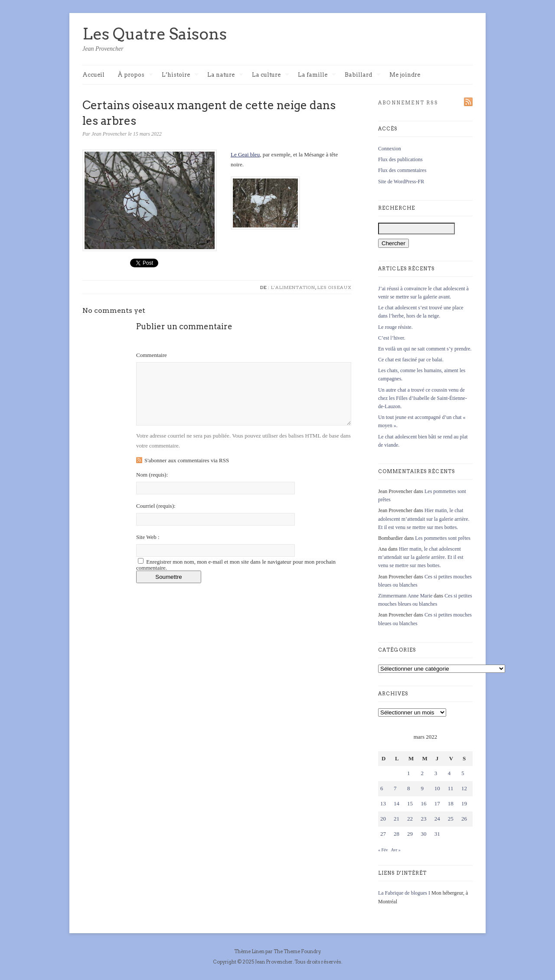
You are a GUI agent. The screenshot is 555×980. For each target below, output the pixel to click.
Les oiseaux (334, 287)
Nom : (152, 475)
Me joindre (405, 75)
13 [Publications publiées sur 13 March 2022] (383, 803)
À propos (135, 75)
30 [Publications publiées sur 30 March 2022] (423, 834)
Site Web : (148, 537)
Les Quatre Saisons (155, 34)
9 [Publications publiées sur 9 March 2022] (422, 788)
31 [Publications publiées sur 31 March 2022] (437, 834)
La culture (271, 75)
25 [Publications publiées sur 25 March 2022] (451, 819)
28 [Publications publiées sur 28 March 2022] (397, 834)
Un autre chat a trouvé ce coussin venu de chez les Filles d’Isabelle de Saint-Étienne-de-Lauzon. (423, 398)
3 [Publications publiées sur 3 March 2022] (436, 773)
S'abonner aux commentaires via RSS (187, 460)
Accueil (93, 75)
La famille (317, 75)
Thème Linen (250, 951)
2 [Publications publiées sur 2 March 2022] (422, 773)
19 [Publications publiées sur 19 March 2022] (464, 803)
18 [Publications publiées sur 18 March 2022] (451, 803)
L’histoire (180, 75)
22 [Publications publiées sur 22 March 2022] (410, 819)
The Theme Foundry (297, 951)
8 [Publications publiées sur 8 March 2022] (409, 788)
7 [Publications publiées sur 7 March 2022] (395, 788)
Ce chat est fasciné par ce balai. (411, 360)
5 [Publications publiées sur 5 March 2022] (463, 773)
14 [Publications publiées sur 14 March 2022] (397, 803)
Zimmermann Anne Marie (405, 596)
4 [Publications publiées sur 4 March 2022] (449, 773)
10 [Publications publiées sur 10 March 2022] (437, 788)
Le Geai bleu (245, 154)
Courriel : (156, 506)
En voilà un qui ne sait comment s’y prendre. (425, 349)
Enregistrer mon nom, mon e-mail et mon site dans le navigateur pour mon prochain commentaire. (236, 565)
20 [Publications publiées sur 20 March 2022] (383, 819)
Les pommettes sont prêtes (443, 538)
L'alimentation (293, 287)
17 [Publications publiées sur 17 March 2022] (437, 803)
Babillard (363, 75)
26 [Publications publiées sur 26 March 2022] (464, 819)
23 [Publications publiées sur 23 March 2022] (423, 819)
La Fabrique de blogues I (404, 893)
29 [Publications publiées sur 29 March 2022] (410, 834)
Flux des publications (400, 159)
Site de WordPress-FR (401, 182)
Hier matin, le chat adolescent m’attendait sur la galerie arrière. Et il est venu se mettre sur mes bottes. (424, 519)
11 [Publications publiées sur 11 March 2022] (451, 788)
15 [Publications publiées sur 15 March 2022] (410, 803)
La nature (225, 75)
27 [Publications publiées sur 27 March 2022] (383, 834)
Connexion (390, 149)
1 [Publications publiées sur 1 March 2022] (409, 773)
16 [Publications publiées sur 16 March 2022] (423, 803)
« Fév (383, 850)
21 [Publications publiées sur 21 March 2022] (397, 819)
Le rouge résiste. (395, 327)
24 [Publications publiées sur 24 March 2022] (437, 819)
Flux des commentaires (402, 170)
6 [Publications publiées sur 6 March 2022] (382, 788)
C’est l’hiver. (392, 338)
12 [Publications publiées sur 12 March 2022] (464, 788)
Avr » (395, 850)
